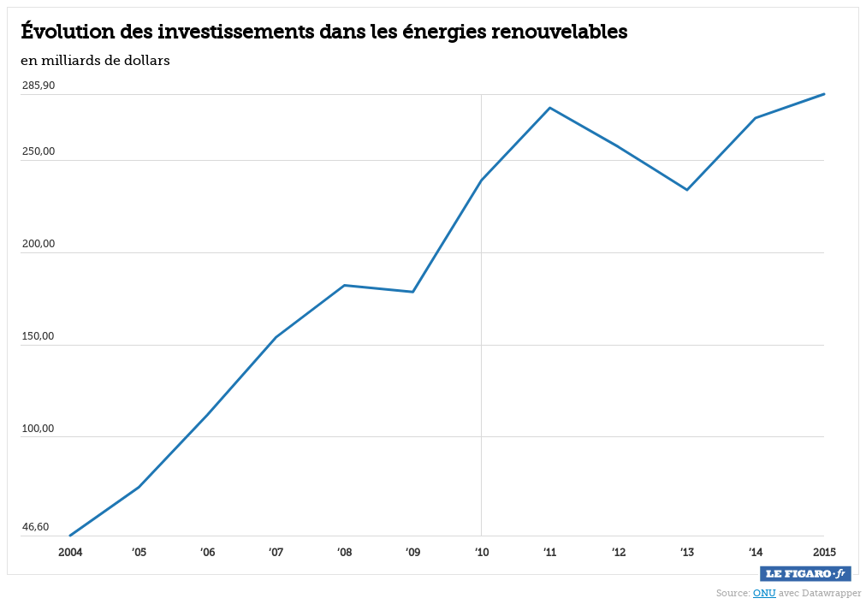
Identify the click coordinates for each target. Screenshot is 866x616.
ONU (765, 593)
